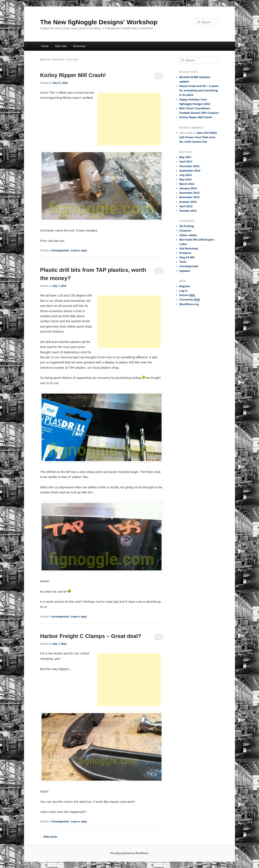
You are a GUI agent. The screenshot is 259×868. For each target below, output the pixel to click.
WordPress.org (189, 304)
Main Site (61, 46)
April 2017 (186, 162)
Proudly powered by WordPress (129, 853)
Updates (185, 271)
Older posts (49, 837)
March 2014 (187, 184)
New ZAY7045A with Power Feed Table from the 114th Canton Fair (198, 137)
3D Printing (187, 226)
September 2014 (190, 171)
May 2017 (185, 157)
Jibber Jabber (188, 235)
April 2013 (186, 206)
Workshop (79, 46)
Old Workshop (189, 248)
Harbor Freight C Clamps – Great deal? (91, 636)
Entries (187, 295)
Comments (190, 300)
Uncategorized (60, 251)
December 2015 (189, 166)
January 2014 (188, 188)
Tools (183, 262)
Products (185, 253)
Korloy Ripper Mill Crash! (73, 75)
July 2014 (185, 175)
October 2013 (188, 202)
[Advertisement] (129, 119)
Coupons (185, 231)
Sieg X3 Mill (187, 257)
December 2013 (189, 193)
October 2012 (188, 211)
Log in (183, 291)
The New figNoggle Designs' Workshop (99, 22)
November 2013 (189, 197)
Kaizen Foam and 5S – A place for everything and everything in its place (199, 90)
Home (45, 46)
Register (185, 286)
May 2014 (185, 179)
